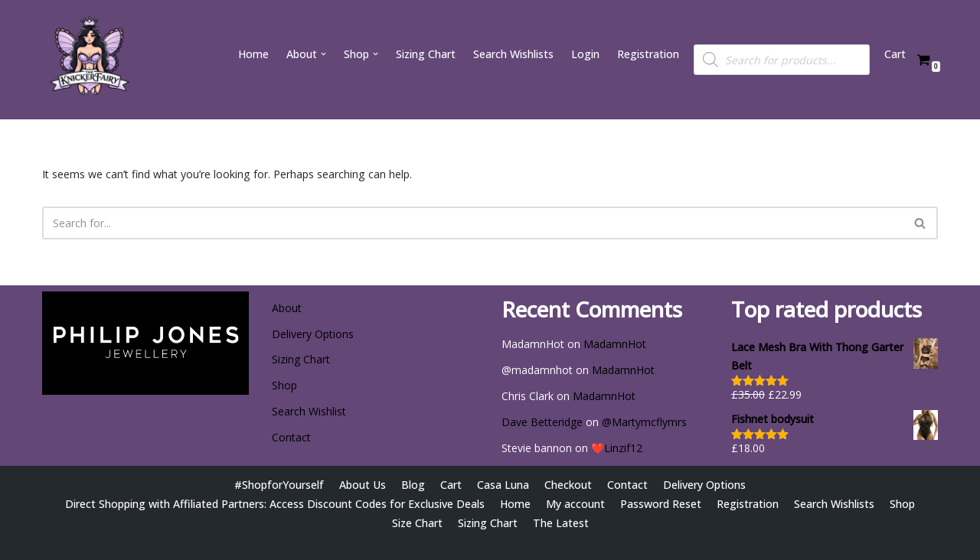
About (287, 308)
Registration (648, 54)
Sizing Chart (425, 54)
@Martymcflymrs (644, 422)
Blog (412, 485)
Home (253, 54)
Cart (895, 54)
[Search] (473, 223)
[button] (323, 54)
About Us (362, 485)
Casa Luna (502, 485)
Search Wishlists (513, 54)
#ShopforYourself (279, 485)
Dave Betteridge (542, 422)
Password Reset (660, 504)
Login (585, 54)
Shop (284, 385)
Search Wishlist (309, 411)
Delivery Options (313, 334)
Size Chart (417, 523)
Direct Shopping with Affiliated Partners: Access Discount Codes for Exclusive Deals (275, 504)
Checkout (567, 485)
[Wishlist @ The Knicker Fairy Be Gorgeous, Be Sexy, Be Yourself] (88, 60)
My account (575, 504)
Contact (291, 437)
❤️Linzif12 (617, 448)
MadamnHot (615, 344)
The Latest (561, 523)
